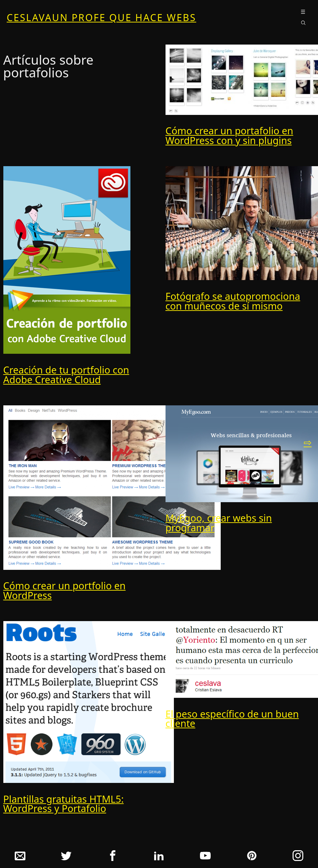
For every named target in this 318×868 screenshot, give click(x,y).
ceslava (101, 17)
